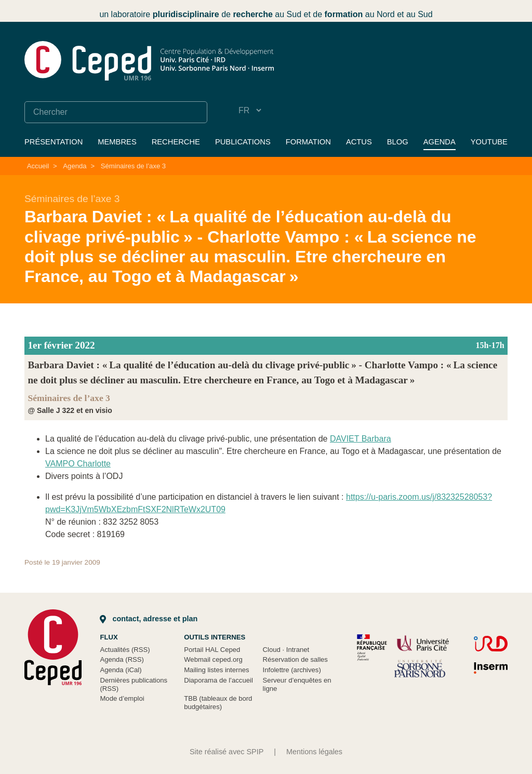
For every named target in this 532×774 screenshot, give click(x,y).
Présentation (54, 142)
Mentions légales (314, 752)
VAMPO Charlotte (78, 464)
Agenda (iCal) (121, 670)
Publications (243, 142)
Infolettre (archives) (292, 670)
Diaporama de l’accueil (218, 680)
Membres (117, 142)
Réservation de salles (295, 659)
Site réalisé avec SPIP (227, 752)
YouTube (489, 142)
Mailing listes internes (216, 670)
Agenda (440, 142)
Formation (308, 142)
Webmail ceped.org (213, 659)
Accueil (38, 166)
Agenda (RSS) (122, 659)
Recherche (176, 142)
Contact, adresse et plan (149, 619)
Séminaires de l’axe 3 (133, 166)
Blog (398, 142)
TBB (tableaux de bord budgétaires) (218, 703)
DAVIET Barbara (361, 439)
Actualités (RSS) (125, 650)
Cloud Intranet (286, 650)
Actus (359, 142)
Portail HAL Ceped (212, 650)
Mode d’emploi (122, 698)
